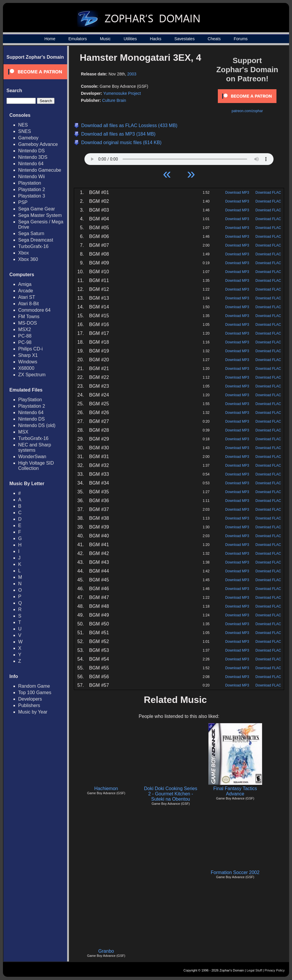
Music (105, 39)
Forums (241, 39)
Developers (30, 699)
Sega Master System (40, 215)
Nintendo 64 (31, 164)
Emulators (78, 39)
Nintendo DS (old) (37, 425)
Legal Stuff (254, 970)
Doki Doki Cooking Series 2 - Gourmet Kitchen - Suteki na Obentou (170, 794)
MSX (23, 432)
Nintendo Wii (32, 177)
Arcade (26, 291)
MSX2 (25, 329)
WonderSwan (32, 457)
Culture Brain (114, 100)
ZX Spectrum (32, 375)
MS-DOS (28, 323)
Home (50, 39)
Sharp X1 (28, 355)
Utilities (130, 39)
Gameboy (28, 138)
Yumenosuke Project (122, 93)
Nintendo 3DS (33, 157)
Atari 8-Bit (28, 304)
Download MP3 (237, 193)
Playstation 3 (32, 196)
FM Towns (29, 317)
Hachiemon (106, 788)
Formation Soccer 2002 (235, 872)
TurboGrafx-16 (33, 246)
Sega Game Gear (36, 209)
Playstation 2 (32, 189)
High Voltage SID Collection (36, 466)
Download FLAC (268, 193)
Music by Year (33, 712)
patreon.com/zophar (247, 111)
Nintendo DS (32, 151)
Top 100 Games (35, 693)
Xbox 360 (28, 259)
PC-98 (25, 342)
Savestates (185, 39)
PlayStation (30, 400)
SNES (25, 131)
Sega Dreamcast (36, 240)
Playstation (30, 183)
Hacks (156, 39)
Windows (28, 362)
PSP (23, 202)
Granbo (106, 951)
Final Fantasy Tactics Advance (235, 791)
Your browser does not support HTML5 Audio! (179, 158)
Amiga (25, 284)
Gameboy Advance (38, 144)
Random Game (34, 686)
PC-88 (25, 336)
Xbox (23, 253)
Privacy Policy (275, 970)
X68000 (26, 368)
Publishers (29, 705)
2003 (132, 74)
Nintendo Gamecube (40, 170)
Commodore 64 (34, 310)
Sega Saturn (31, 233)
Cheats (214, 39)
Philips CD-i (30, 349)
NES (23, 125)
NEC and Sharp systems (35, 447)
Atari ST (27, 297)
